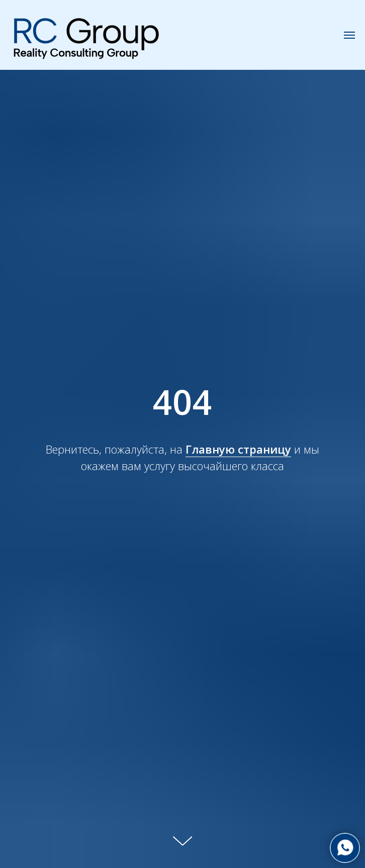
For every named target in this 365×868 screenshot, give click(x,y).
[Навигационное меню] (349, 35)
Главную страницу (238, 449)
